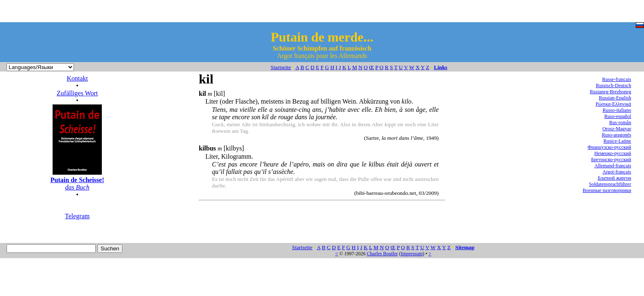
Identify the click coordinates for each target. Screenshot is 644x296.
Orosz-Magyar (617, 129)
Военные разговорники (607, 190)
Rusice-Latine (617, 141)
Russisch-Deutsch (614, 86)
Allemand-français (613, 166)
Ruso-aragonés (616, 135)
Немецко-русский (613, 153)
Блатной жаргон (614, 178)
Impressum (412, 254)
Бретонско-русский (611, 160)
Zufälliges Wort (77, 93)
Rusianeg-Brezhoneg (611, 92)
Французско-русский (609, 147)
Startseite (281, 67)
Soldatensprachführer (610, 184)
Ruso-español (618, 116)
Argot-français (617, 172)
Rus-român (620, 123)
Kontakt (77, 78)
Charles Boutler (382, 254)
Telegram (77, 216)
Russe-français (617, 79)
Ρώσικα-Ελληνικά (613, 104)
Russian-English (615, 98)
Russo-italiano (617, 110)
